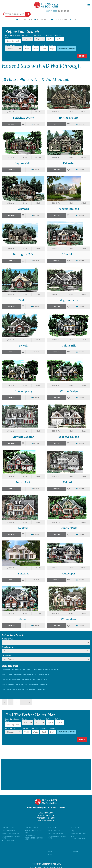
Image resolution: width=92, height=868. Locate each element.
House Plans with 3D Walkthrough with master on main (30, 669)
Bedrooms (25, 36)
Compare (60, 20)
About (51, 851)
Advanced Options (67, 49)
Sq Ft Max (58, 36)
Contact (75, 851)
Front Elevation (9, 659)
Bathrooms (37, 36)
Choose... (10, 49)
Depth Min (43, 45)
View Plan (11, 124)
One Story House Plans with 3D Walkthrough (24, 679)
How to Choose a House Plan (34, 832)
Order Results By (8, 647)
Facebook (62, 11)
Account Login (25, 20)
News (50, 855)
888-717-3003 (51, 11)
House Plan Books (9, 841)
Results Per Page (7, 639)
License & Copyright (78, 839)
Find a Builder (30, 835)
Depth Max (52, 45)
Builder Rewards (54, 831)
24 (4, 642)
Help (72, 836)
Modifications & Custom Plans (11, 837)
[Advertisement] (46, 775)
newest (6, 651)
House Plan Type (10, 45)
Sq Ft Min (49, 36)
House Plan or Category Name (12, 37)
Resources (76, 828)
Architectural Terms (78, 834)
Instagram (68, 11)
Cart (74, 20)
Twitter (65, 11)
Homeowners (32, 828)
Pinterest (59, 11)
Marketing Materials (55, 834)
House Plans (8, 828)
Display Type (6, 656)
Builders (52, 828)
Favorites (43, 20)
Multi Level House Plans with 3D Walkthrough (25, 674)
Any (25, 39)
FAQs (72, 831)
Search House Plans (9, 831)
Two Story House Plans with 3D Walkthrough (25, 684)
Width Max (35, 45)
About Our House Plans (11, 834)
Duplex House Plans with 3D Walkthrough (23, 689)
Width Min (26, 45)
